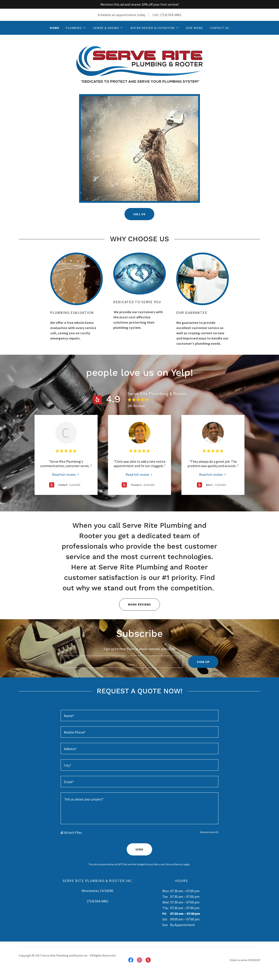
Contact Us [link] (220, 28)
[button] (76, 28)
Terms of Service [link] (174, 864)
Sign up (203, 662)
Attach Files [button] (73, 832)
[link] (139, 64)
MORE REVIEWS (135, 604)
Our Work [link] (194, 28)
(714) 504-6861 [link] (171, 15)
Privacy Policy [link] (152, 864)
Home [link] (54, 28)
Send (139, 849)
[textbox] (122, 662)
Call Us (139, 214)
